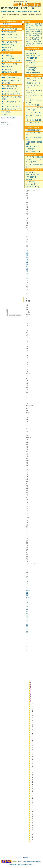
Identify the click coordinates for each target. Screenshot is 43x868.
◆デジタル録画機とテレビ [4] (11, 103)
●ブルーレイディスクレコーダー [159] (34, 79)
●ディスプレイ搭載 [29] (34, 157)
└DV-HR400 (6, 24)
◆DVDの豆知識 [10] (9, 32)
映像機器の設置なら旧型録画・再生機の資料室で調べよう (21, 11)
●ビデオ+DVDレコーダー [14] (34, 96)
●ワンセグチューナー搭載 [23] (34, 166)
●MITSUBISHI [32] (33, 53)
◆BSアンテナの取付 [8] (10, 78)
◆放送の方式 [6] (7, 47)
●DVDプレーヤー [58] (34, 113)
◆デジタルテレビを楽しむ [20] (11, 38)
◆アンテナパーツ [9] (9, 64)
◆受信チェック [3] (8, 45)
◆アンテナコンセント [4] (11, 61)
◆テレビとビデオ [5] (9, 86)
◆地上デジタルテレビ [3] (11, 94)
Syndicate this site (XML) (8, 118)
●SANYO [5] (30, 60)
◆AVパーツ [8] (7, 67)
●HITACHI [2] (31, 172)
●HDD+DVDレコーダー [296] (34, 87)
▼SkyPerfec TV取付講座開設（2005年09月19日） (34, 31)
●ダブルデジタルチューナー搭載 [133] (34, 161)
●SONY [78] (30, 65)
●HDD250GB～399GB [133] (34, 138)
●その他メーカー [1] (33, 187)
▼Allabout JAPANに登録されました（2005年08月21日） (34, 44)
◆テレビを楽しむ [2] (9, 35)
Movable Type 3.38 (7, 124)
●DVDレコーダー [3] (33, 83)
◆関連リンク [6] (7, 50)
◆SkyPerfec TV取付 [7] (10, 80)
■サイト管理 (6, 112)
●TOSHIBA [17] (31, 184)
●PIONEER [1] (31, 177)
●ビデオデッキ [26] (33, 105)
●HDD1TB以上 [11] (33, 151)
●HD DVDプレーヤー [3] (33, 116)
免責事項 (26, 857)
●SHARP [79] (31, 63)
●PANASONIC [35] (33, 175)
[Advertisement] (35, 673)
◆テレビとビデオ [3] (9, 91)
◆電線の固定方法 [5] (9, 72)
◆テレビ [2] (6, 83)
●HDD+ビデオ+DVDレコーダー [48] (34, 91)
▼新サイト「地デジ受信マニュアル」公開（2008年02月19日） (34, 26)
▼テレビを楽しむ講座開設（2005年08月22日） (34, 39)
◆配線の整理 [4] (7, 69)
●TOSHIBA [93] (31, 68)
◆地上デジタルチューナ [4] (11, 109)
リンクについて (19, 857)
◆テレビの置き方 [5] (9, 42)
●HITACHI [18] (31, 51)
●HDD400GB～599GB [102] (34, 143)
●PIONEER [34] (31, 58)
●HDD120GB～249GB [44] (34, 134)
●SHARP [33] (31, 179)
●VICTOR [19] (31, 70)
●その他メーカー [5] (33, 73)
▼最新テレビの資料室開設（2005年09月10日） (34, 35)
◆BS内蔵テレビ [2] (9, 89)
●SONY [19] (30, 182)
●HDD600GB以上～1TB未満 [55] (33, 148)
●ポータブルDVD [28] (34, 120)
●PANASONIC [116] (33, 56)
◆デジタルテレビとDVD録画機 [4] (11, 98)
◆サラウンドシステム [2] (11, 106)
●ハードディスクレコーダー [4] (34, 101)
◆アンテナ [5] (7, 56)
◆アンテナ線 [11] (8, 58)
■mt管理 (5, 115)
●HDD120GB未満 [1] (33, 130)
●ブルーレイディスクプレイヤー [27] (34, 109)
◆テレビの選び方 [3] (9, 29)
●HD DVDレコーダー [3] (33, 124)
